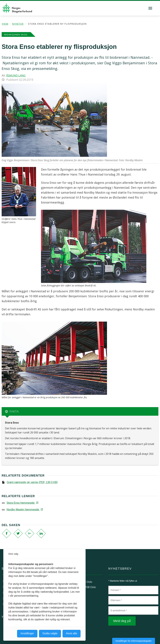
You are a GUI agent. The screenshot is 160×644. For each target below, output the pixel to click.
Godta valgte (50, 633)
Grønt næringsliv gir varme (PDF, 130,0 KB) (32, 482)
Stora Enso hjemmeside (22, 503)
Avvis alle (72, 633)
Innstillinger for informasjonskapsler (134, 641)
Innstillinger (27, 633)
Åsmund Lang (16, 76)
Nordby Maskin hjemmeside (25, 510)
